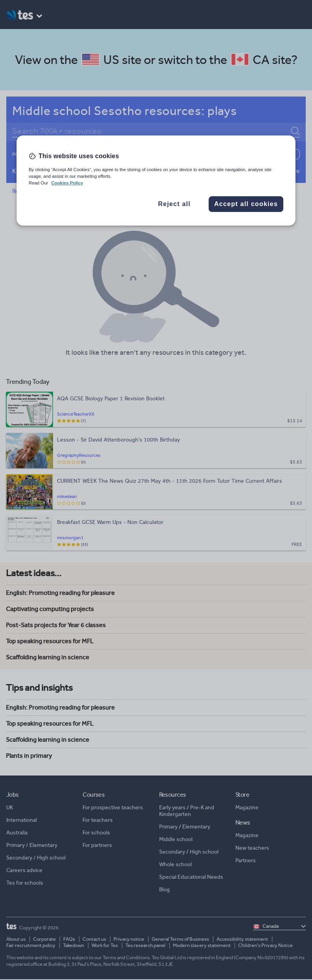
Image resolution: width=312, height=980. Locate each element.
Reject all (174, 204)
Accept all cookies (246, 204)
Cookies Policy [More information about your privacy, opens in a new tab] (67, 183)
